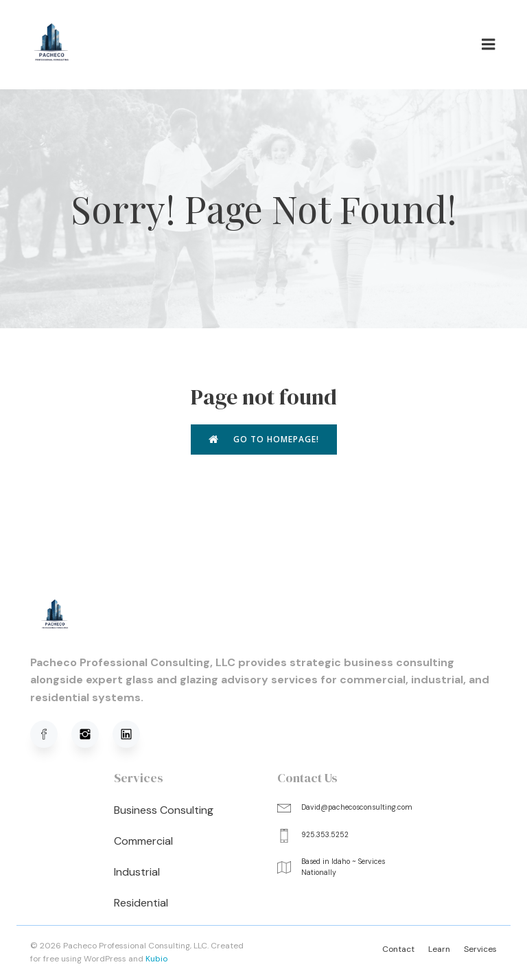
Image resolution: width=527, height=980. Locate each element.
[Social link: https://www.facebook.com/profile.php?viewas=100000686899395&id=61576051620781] (51, 734)
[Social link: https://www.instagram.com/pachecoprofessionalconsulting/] (92, 734)
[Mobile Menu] (489, 45)
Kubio (156, 959)
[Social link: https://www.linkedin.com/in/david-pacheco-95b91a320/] (133, 734)
